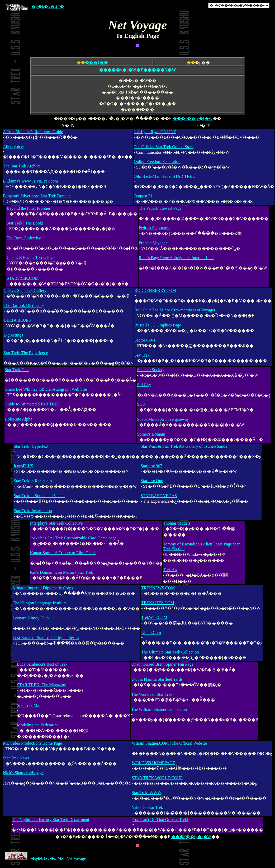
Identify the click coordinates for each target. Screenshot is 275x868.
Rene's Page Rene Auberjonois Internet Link (176, 258)
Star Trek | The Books (25, 223)
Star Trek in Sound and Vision (39, 496)
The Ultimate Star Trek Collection (170, 652)
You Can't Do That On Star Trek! (160, 820)
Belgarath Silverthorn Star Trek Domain (37, 196)
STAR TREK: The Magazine (41, 685)
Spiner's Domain (151, 434)
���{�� (97, 62)
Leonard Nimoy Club (31, 618)
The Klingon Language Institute (40, 603)
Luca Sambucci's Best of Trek (42, 664)
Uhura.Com (151, 633)
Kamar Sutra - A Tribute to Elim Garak (63, 553)
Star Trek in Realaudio (33, 481)
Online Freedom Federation (157, 162)
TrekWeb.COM (154, 617)
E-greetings (13, 335)
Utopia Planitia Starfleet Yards (157, 679)
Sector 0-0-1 (145, 340)
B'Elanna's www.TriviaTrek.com (30, 181)
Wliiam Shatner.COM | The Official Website (169, 743)
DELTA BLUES (17, 320)
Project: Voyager (153, 243)
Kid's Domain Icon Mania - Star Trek (61, 572)
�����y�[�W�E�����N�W (137, 70)
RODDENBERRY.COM (155, 290)
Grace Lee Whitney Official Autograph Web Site (46, 389)
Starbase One (152, 481)
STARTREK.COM (23, 278)
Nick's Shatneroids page (23, 773)
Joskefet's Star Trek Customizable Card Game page (73, 538)
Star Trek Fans (17, 370)
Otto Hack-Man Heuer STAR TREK (165, 176)
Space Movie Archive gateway (163, 419)
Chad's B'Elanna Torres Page (31, 257)
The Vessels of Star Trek (152, 694)
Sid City (144, 385)
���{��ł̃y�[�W (193, 118)
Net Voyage (76, 858)
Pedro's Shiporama (155, 228)
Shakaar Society (151, 370)
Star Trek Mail (29, 705)
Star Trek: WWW (147, 793)
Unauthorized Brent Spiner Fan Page (162, 664)
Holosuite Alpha (18, 419)
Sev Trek (142, 355)
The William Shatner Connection (159, 709)
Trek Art (170, 570)
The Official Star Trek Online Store (164, 147)
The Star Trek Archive (22, 166)
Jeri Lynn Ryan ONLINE (155, 132)
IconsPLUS (23, 466)
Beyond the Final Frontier (29, 208)
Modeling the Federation (38, 725)
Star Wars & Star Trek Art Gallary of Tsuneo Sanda (184, 446)
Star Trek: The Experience (26, 353)
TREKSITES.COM (158, 603)
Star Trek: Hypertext (31, 446)
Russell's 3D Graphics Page (158, 325)
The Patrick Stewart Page (160, 208)
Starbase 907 (151, 466)
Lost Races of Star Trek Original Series (46, 638)
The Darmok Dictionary (24, 305)
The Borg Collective (24, 238)
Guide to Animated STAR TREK (33, 404)
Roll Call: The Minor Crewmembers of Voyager (175, 310)
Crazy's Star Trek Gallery (25, 290)
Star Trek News (16, 758)
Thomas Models (177, 523)
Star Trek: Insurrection (33, 511)
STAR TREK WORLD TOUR (157, 778)
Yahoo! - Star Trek (147, 807)
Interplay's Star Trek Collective (56, 523)
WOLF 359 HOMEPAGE (153, 763)
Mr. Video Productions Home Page (32, 743)
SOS (141, 404)
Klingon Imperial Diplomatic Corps (43, 588)
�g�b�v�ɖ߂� (35, 6)
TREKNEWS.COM (158, 588)
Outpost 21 (143, 196)
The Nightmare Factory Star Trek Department (51, 820)
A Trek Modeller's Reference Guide (33, 132)
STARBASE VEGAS (159, 496)
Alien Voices (14, 146)
